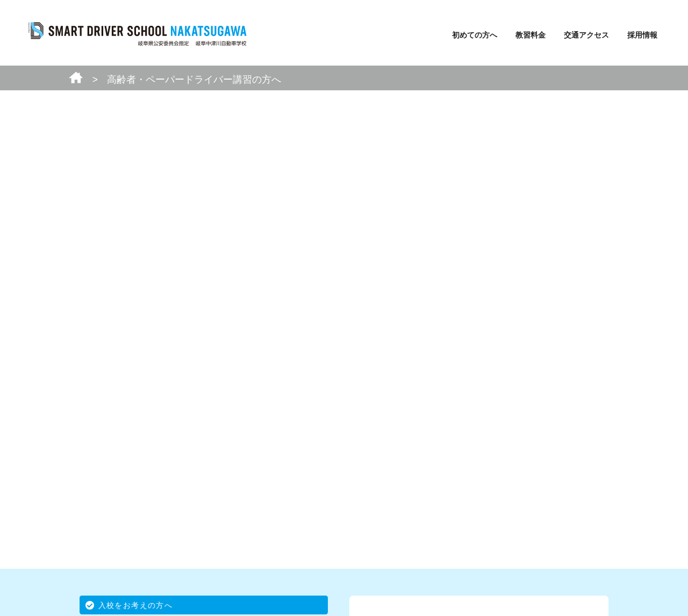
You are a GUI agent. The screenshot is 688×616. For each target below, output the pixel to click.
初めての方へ (475, 35)
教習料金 (531, 35)
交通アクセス (586, 35)
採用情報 (642, 35)
